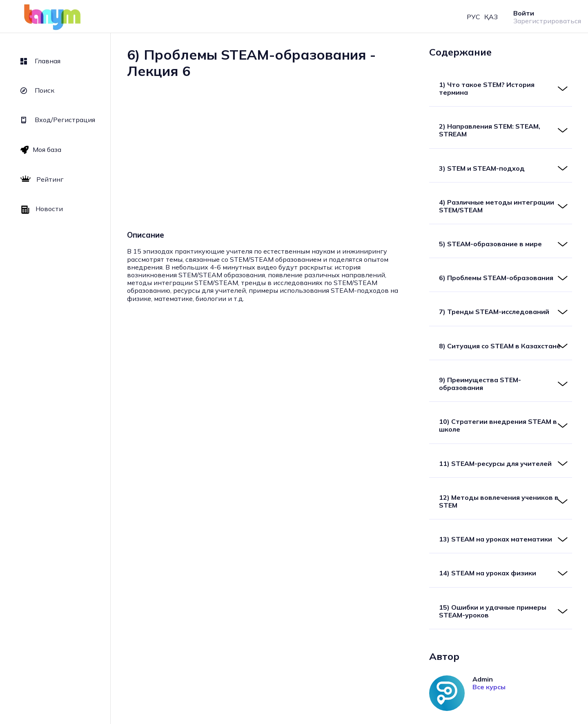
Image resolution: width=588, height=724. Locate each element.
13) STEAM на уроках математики (496, 539)
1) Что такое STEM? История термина (487, 88)
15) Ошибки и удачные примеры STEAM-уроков (493, 611)
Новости (42, 209)
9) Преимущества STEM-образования (480, 384)
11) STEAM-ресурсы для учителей (495, 463)
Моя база (41, 150)
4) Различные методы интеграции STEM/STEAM (497, 206)
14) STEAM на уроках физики (488, 573)
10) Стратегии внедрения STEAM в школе (498, 425)
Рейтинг (42, 179)
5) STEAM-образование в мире (490, 244)
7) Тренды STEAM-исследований (494, 312)
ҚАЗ (491, 17)
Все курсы (489, 687)
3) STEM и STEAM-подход (482, 168)
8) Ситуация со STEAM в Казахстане (500, 346)
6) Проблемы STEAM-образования (496, 278)
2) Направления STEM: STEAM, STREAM (490, 130)
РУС (473, 17)
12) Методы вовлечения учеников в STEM (499, 501)
